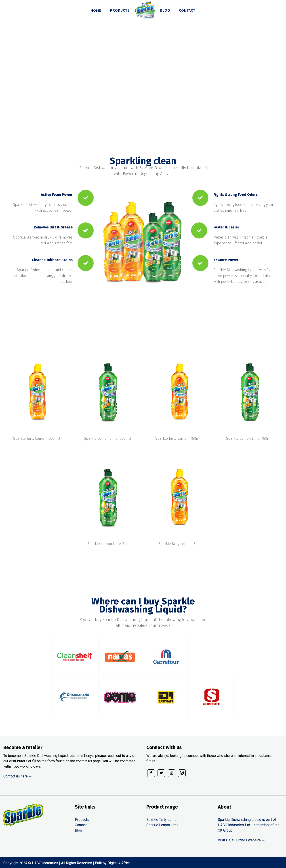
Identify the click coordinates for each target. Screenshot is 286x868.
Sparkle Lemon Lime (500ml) (107, 438)
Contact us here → (18, 776)
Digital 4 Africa (119, 863)
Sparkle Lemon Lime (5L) (107, 544)
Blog (78, 830)
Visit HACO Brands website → (242, 840)
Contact (81, 825)
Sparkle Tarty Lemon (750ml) (178, 438)
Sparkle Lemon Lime (162, 825)
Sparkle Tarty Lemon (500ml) (37, 438)
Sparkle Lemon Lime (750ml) (249, 438)
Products (82, 820)
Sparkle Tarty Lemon (162, 820)
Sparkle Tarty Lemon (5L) (178, 544)
